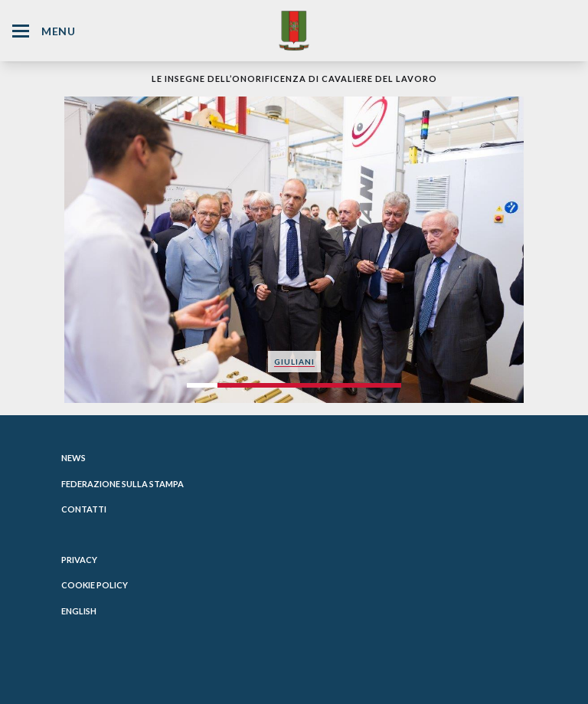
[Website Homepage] (294, 30)
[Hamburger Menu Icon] (21, 31)
